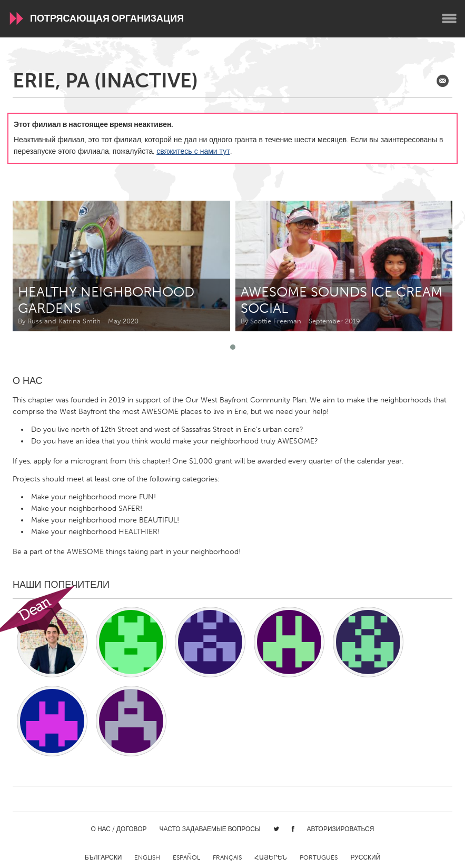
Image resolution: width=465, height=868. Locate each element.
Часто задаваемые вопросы (210, 829)
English (147, 857)
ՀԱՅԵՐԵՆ (271, 857)
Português (319, 857)
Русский (365, 857)
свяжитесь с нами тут (193, 151)
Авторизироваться (341, 829)
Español (186, 857)
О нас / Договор (119, 829)
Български (103, 857)
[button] (233, 347)
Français (227, 857)
